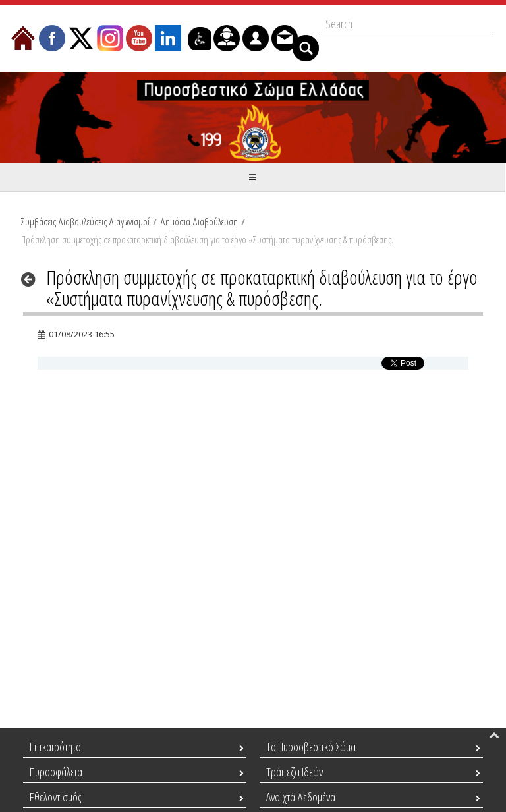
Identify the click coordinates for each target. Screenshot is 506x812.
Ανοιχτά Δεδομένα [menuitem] (301, 797)
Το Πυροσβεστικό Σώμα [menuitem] (311, 747)
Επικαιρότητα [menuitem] (55, 747)
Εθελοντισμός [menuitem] (55, 797)
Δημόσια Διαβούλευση (199, 221)
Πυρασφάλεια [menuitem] (56, 772)
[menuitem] (23, 38)
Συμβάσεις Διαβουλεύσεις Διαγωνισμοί (85, 221)
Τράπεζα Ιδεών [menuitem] (295, 772)
